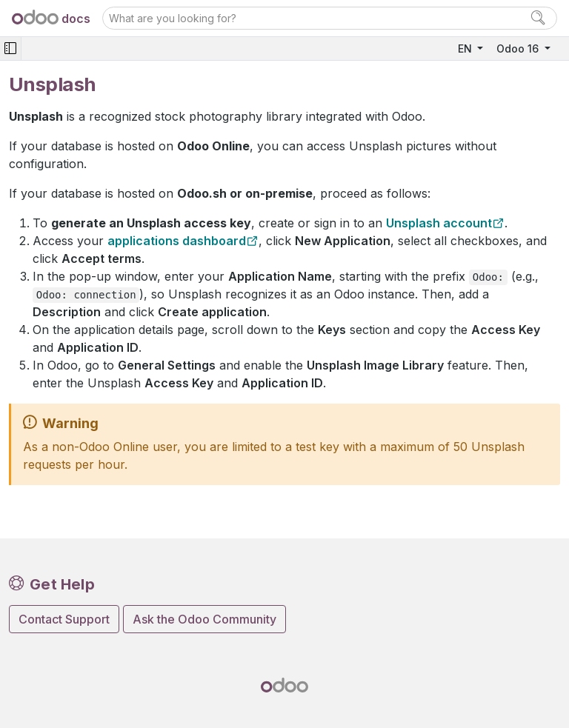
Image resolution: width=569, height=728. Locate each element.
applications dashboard (177, 241)
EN (466, 49)
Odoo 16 (519, 49)
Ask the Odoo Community (204, 619)
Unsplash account (439, 223)
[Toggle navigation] (10, 49)
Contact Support (64, 619)
